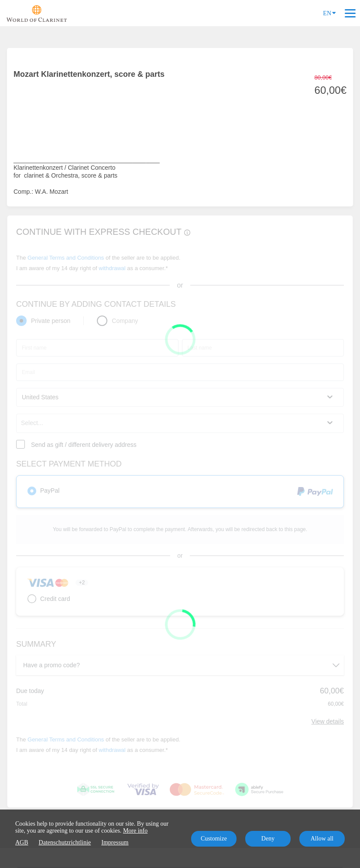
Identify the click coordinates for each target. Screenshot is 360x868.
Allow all (322, 839)
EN (329, 13)
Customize (214, 839)
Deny (268, 839)
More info (135, 831)
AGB (22, 842)
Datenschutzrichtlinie (65, 842)
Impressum (115, 842)
